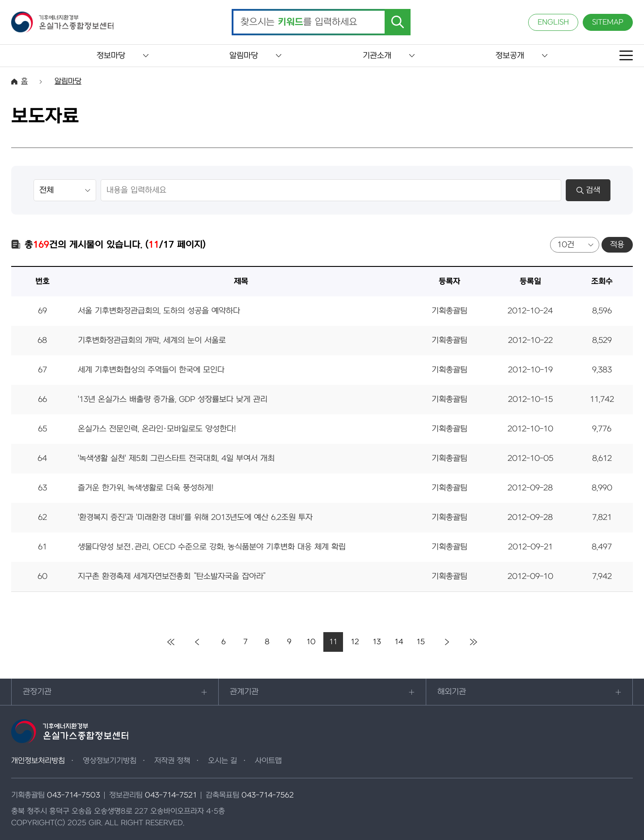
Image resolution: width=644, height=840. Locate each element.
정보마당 (111, 56)
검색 (588, 190)
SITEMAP (608, 22)
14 (399, 642)
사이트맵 (268, 761)
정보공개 (510, 56)
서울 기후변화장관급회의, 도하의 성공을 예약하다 (159, 311)
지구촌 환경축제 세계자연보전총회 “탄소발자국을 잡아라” (172, 576)
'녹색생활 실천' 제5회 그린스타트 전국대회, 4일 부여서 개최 (176, 458)
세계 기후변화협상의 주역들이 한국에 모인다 (151, 370)
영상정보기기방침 (110, 761)
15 (421, 642)
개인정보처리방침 (38, 761)
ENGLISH (553, 22)
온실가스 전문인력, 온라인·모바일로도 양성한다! (157, 429)
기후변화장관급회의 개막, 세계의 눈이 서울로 (152, 340)
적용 (617, 245)
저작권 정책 (172, 761)
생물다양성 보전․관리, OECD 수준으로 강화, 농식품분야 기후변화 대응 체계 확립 (212, 547)
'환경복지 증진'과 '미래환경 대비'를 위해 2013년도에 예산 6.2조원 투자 (195, 517)
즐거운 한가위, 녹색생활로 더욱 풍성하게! (146, 488)
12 (355, 642)
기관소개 (377, 56)
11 (333, 642)
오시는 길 (222, 761)
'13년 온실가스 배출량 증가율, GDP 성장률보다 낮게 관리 (173, 399)
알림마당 (244, 56)
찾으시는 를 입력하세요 (299, 22)
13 (377, 642)
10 (311, 642)
